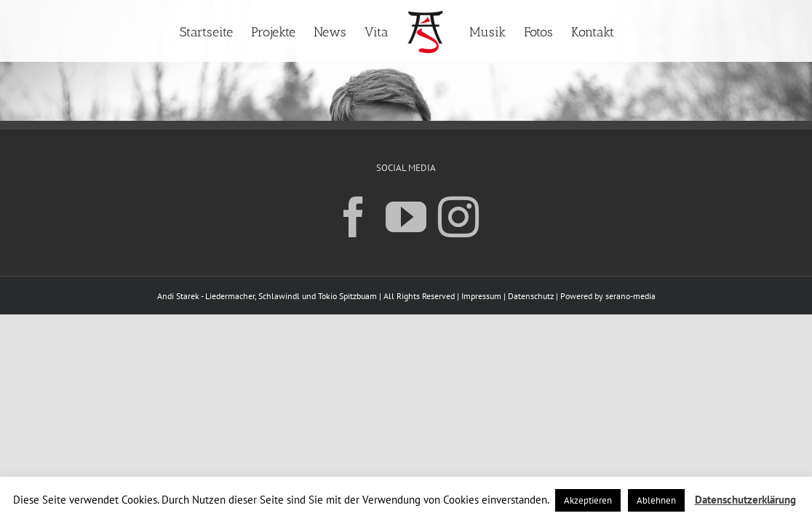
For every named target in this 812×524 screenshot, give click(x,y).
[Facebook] (354, 216)
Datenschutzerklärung (745, 500)
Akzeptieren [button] (588, 500)
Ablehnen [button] (656, 500)
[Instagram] (458, 216)
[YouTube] (406, 216)
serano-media (630, 296)
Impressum (481, 296)
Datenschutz (531, 296)
